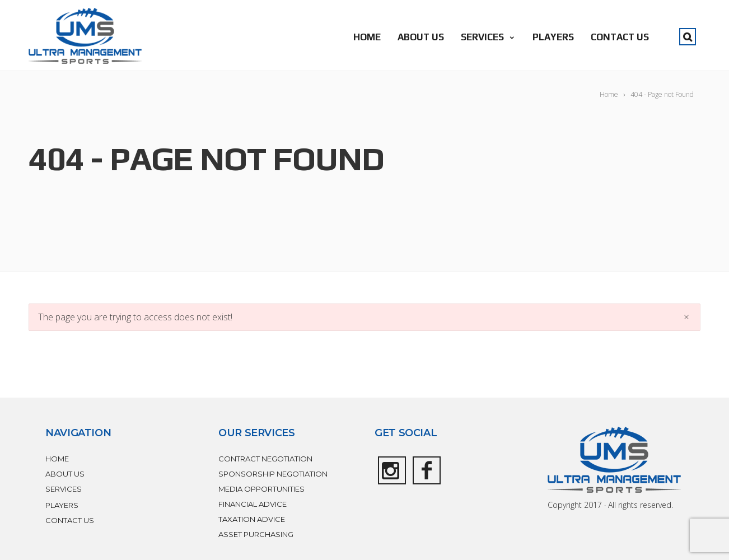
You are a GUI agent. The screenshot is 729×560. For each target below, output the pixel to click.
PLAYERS (553, 37)
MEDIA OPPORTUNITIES (261, 489)
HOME (367, 37)
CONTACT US (620, 37)
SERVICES (488, 37)
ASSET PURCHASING (256, 534)
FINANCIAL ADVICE (253, 504)
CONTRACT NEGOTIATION (265, 459)
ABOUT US (421, 37)
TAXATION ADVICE (252, 519)
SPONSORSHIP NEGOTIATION (273, 474)
